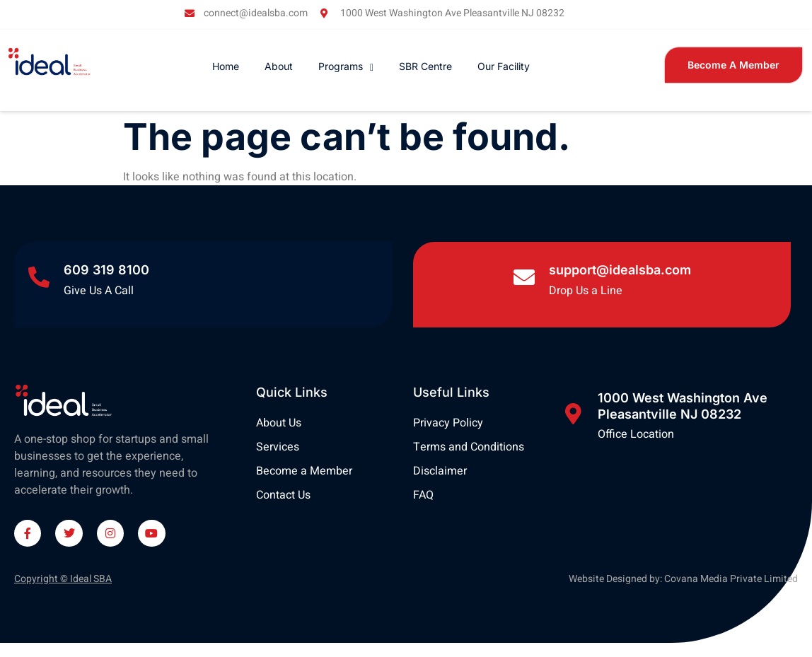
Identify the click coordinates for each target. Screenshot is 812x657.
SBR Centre (425, 66)
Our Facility (504, 66)
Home (226, 66)
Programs (346, 66)
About (279, 66)
